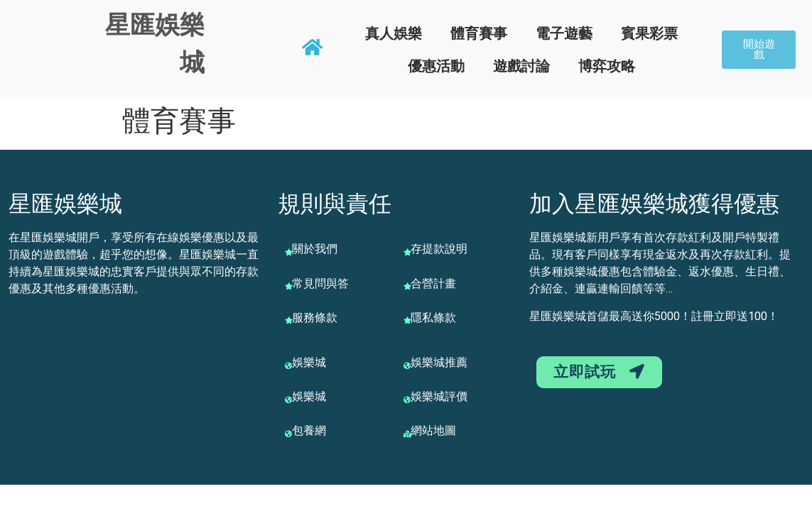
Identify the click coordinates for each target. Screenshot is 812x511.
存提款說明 (439, 249)
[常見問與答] (288, 286)
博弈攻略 (607, 66)
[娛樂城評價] (407, 400)
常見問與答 (320, 284)
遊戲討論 (521, 66)
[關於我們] (288, 252)
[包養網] (288, 434)
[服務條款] (288, 320)
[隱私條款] (407, 320)
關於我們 (315, 249)
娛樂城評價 (439, 396)
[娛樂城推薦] (407, 366)
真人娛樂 (394, 33)
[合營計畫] (407, 286)
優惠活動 (436, 66)
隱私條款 (433, 318)
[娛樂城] (288, 366)
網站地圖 (433, 430)
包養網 (309, 430)
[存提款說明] (407, 252)
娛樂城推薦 (439, 362)
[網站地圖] (407, 434)
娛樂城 (309, 362)
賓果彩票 (649, 33)
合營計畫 (433, 284)
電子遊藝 (564, 33)
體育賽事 (479, 33)
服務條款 (315, 318)
